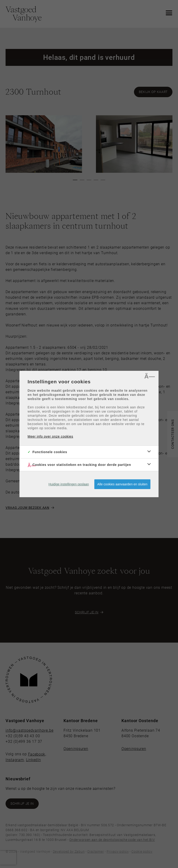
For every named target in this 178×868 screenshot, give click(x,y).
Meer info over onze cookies (50, 436)
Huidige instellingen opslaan (69, 484)
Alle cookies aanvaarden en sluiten (122, 484)
